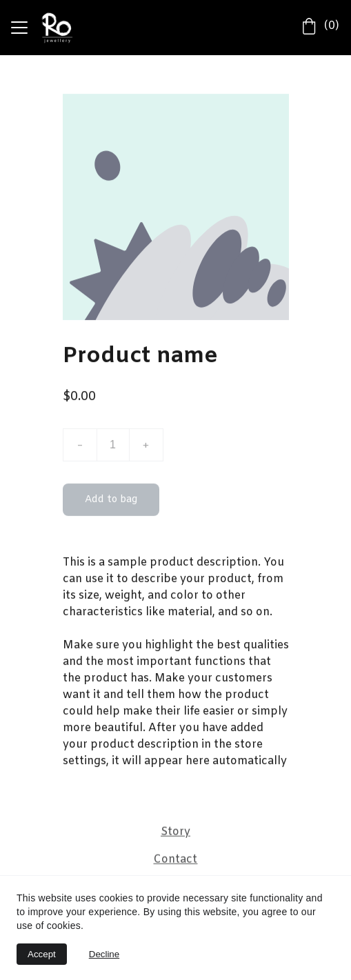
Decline (104, 954)
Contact (175, 860)
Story (175, 832)
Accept (42, 954)
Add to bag (111, 502)
